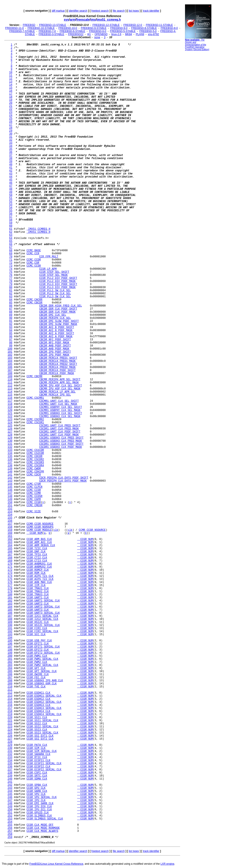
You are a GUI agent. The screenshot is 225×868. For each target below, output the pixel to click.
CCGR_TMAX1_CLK (38, 588)
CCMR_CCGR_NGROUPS (40, 527)
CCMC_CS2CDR (35, 453)
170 (10, 564)
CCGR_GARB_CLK (37, 791)
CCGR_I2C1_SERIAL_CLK (42, 616)
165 (10, 549)
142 (10, 478)
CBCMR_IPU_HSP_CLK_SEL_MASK (60, 389)
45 (11, 180)
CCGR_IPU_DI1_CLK (39, 810)
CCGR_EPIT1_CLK (38, 644)
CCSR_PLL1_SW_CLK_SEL (55, 291)
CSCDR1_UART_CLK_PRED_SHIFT (60, 426)
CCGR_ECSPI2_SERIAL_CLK (44, 770)
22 (11, 109)
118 (10, 404)
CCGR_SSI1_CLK (37, 717)
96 (11, 337)
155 (10, 518)
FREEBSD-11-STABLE (159, 25)
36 (11, 152)
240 (10, 779)
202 (10, 662)
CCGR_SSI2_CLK (37, 724)
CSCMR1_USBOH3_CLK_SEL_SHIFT (60, 413)
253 (10, 819)
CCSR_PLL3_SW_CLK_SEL (55, 297)
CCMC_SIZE (34, 512)
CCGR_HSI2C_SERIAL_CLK (43, 625)
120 (10, 410)
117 (10, 401)
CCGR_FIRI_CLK (37, 628)
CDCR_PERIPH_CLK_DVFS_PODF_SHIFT (64, 478)
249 (10, 807)
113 (10, 389)
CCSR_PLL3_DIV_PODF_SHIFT (58, 284)
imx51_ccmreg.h (109, 20)
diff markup (58, 11)
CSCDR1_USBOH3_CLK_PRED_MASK (60, 441)
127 (10, 432)
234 (10, 760)
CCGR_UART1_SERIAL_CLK (43, 601)
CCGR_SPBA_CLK (37, 785)
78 (11, 281)
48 (11, 189)
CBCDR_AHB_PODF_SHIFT (55, 346)
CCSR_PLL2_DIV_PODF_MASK (57, 281)
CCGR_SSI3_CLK (37, 730)
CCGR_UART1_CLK (38, 598)
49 (11, 192)
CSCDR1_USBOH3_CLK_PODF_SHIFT (61, 444)
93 (11, 327)
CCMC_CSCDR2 (35, 459)
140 (10, 472)
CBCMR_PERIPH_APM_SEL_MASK (59, 383)
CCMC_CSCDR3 (35, 463)
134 (10, 453)
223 (10, 727)
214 (10, 699)
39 (11, 161)
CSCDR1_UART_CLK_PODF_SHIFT (60, 432)
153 (10, 512)
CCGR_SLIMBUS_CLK (39, 816)
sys (66, 20)
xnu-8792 (153, 34)
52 (11, 201)
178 (10, 588)
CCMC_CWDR (34, 469)
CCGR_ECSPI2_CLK (38, 767)
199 (10, 653)
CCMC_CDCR (34, 475)
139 (10, 469)
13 (11, 82)
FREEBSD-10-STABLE (41, 28)
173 (10, 573)
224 (10, 730)
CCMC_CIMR (34, 493)
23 (11, 112)
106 (10, 367)
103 (10, 358)
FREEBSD (29, 25)
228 (10, 742)
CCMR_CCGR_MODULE (39, 530)
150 (10, 502)
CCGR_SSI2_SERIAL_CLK (42, 727)
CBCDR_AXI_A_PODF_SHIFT (56, 334)
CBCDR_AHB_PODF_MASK (54, 349)
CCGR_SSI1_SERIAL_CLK (42, 721)
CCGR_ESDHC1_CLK (38, 693)
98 (11, 343)
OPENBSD (101, 34)
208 (10, 681)
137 (10, 463)
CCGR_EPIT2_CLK (38, 650)
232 (10, 754)
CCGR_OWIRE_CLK (38, 674)
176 (10, 582)
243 (10, 788)
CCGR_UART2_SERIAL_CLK (43, 607)
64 (11, 238)
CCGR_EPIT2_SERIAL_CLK (43, 653)
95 (11, 334)
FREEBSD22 (76, 34)
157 (10, 524)
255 (10, 825)
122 (10, 416)
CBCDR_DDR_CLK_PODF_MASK (57, 312)
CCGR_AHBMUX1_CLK (39, 564)
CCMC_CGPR (34, 499)
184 (10, 607)
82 (11, 294)
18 (11, 97)
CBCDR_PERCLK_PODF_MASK (56, 373)
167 (10, 555)
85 (11, 303)
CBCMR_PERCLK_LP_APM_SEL (57, 392)
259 (10, 837)
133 (10, 450)
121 (10, 413)
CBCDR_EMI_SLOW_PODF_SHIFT (59, 321)
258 (10, 834)
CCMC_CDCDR (34, 456)
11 (11, 75)
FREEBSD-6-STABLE (72, 31)
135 (10, 456)
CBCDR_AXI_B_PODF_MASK (56, 330)
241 (10, 782)
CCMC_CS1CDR (35, 450)
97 (11, 340)
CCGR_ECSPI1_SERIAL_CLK (44, 764)
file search (119, 11)
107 (10, 370)
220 (10, 717)
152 (10, 509)
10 (11, 72)
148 (10, 496)
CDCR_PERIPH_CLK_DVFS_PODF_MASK (63, 481)
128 (10, 435)
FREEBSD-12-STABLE (106, 25)
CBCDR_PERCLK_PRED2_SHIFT (58, 364)
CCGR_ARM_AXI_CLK (39, 542)
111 (10, 383)
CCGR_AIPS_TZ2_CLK (40, 579)
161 (10, 536)
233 (10, 757)
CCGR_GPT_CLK (36, 668)
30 (11, 134)
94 (11, 330)
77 (11, 278)
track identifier (151, 11)
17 (11, 94)
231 (10, 751)
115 (10, 395)
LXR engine (167, 864)
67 (11, 247)
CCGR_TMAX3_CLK (38, 595)
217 (10, 708)
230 (10, 748)
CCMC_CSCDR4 (35, 466)
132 (10, 447)
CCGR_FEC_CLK (36, 678)
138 (10, 466)
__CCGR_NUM (34, 533)
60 (11, 226)
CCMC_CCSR (34, 266)
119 (10, 407)
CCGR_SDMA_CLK (37, 779)
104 (10, 361)
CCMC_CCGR (34, 502)
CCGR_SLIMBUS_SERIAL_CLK (45, 819)
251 (10, 813)
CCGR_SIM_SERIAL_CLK (42, 751)
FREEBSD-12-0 (133, 25)
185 (10, 610)
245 (10, 794)
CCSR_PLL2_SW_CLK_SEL (55, 294)
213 (10, 696)
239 (10, 776)
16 (11, 91)
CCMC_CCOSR (34, 496)
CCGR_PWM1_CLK (37, 656)
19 (11, 100)
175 (10, 579)
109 (10, 377)
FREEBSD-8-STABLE (144, 28)
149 (10, 499)
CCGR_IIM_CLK (36, 585)
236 (10, 767)
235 (10, 764)
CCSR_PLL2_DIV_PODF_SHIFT (58, 278)
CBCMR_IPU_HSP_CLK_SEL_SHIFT (60, 386)
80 (11, 287)
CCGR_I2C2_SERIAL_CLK (42, 619)
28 (11, 128)
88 (11, 312)
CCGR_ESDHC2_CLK (38, 699)
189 (10, 622)
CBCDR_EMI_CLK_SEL (53, 315)
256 (10, 828)
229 (10, 745)
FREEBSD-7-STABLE (22, 31)
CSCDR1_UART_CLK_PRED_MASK (59, 429)
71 (11, 260)
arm (73, 20)
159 (10, 530)
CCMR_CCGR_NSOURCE (40, 524)
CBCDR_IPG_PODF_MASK (54, 355)
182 (10, 601)
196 (10, 644)
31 (11, 137)
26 (11, 122)
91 (11, 321)
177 (10, 585)
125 (10, 426)
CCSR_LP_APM (48, 269)
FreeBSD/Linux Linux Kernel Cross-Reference (56, 864)
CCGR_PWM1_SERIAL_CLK (42, 659)
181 (10, 598)
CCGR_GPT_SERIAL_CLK (42, 671)
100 (10, 349)
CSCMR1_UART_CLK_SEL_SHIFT (59, 401)
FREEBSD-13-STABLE (53, 25)
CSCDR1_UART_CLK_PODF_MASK (59, 435)
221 (10, 721)
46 (11, 183)
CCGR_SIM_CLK (36, 748)
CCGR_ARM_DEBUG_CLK (41, 545)
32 (11, 140)
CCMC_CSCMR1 (35, 398)
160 (10, 533)
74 (11, 269)
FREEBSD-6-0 (98, 31)
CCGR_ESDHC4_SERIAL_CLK (44, 714)
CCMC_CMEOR (34, 506)
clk (56, 530)
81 (11, 291)
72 (11, 263)
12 (11, 79)
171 (10, 567)
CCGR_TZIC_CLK (37, 549)
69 (11, 254)
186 (10, 613)
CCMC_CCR (33, 254)
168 (10, 558)
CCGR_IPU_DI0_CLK (39, 807)
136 (10, 459)
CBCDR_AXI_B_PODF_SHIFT (56, 327)
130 (10, 441)
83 (11, 297)
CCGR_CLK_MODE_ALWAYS (42, 831)
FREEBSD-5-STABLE (123, 31)
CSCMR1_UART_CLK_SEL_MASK (58, 404)
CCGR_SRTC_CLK (37, 776)
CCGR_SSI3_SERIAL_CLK (42, 733)
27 (11, 125)
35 (11, 149)
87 (11, 309)
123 (10, 420)
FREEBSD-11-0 (14, 28)
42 (11, 171)
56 (11, 214)
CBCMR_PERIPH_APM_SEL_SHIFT (60, 380)
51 (11, 198)
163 (10, 542)
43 (11, 174)
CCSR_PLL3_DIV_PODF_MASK (57, 287)
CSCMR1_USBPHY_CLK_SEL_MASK (60, 410)
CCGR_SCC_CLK (36, 635)
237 (10, 770)
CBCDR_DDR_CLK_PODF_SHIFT (58, 309)
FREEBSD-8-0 (169, 28)
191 (10, 628)
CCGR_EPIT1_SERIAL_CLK (43, 647)
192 (10, 631)
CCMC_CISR (34, 490)
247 (10, 800)
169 (10, 561)
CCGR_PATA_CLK (37, 745)
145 (10, 487)
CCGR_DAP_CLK (36, 552)
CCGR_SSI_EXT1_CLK (40, 736)
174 (10, 576)
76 (11, 275)
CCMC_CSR (33, 263)
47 (11, 186)
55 (11, 211)
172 (10, 570)
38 (11, 158)
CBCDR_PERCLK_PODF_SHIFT (57, 370)
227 (10, 739)
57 (11, 217)
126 (10, 429)
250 (10, 810)
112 (10, 386)
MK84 (128, 34)
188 (10, 619)
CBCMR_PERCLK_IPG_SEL (55, 395)
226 (10, 736)
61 (11, 229)
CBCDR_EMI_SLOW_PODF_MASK (58, 324)
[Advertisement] (198, 120)
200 (10, 656)
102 (10, 355)
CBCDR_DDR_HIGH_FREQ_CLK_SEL (60, 306)
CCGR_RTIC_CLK (37, 757)
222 (10, 724)
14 (11, 85)
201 (10, 659)
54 (11, 208)
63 (11, 235)
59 (11, 223)
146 (10, 490)
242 (10, 785)
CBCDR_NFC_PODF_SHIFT (55, 340)
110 (10, 380)
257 (10, 831)
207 (10, 678)
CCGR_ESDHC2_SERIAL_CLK (44, 702)
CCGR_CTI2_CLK (37, 558)
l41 (89, 34)
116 (10, 398)
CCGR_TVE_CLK (36, 687)
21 (11, 106)
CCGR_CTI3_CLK (37, 561)
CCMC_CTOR (34, 484)
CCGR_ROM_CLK (36, 573)
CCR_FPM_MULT (49, 257)
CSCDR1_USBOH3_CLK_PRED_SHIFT (61, 438)
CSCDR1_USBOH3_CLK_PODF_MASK (60, 447)
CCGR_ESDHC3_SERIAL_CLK (44, 708)
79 (11, 284)
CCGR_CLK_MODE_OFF (40, 825)
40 (11, 165)
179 (10, 592)
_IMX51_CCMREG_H (38, 229)
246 (10, 797)
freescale (83, 20)
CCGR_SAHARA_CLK (38, 754)
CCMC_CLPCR (34, 487)
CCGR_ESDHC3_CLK (38, 705)
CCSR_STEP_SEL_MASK (53, 275)
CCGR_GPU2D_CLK (38, 813)
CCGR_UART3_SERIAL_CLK (43, 613)
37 (11, 155)
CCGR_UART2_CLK (38, 604)
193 (10, 635)
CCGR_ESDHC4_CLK (38, 711)
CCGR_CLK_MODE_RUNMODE (43, 828)
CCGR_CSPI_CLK (37, 773)
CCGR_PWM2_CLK (37, 662)
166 (10, 552)
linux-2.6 (116, 34)
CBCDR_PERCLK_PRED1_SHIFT (58, 358)
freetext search (100, 11)
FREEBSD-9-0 (119, 28)
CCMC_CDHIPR (35, 472)
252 (10, 816)
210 (10, 687)
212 (10, 693)
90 (11, 318)
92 (11, 324)
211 (10, 690)
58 (11, 220)
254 (10, 822)
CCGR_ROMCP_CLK (38, 570)
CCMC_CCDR (34, 260)
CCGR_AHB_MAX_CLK (39, 582)
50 (11, 195)
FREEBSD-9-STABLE (94, 28)
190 (10, 625)
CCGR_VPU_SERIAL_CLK (42, 797)
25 (11, 118)
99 (11, 346)
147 (10, 493)
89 (11, 315)
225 (10, 733)
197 (10, 647)
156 (10, 521)
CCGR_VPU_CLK (36, 794)
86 (11, 306)
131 (10, 444)
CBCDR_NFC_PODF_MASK (54, 343)
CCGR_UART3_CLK (38, 610)
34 (11, 146)
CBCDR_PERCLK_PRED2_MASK (57, 367)
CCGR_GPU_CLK (36, 788)
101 (10, 352)
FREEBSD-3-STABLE (51, 34)
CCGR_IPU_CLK (36, 800)
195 (10, 641)
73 (11, 266)
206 (10, 674)
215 (10, 702)
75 (11, 272)
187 (10, 616)
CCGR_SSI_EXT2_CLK (40, 739)
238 (10, 773)
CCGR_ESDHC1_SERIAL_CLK (44, 696)
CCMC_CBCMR (34, 377)
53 (11, 204)
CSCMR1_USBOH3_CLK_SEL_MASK (60, 416)
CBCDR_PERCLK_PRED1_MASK (57, 361)
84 (11, 300)
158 (10, 527)
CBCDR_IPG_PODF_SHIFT (55, 352)
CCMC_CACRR (34, 300)
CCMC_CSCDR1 (35, 423)
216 (10, 705)
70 (11, 257)
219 (10, 714)
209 (10, 684)
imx (93, 20)
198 (10, 650)
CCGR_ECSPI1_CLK (38, 760)
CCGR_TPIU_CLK (37, 555)
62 (11, 232)
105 (10, 364)
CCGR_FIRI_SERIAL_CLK (42, 631)
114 (10, 392)
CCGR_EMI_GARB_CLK (40, 803)
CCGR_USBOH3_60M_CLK (42, 684)
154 (10, 515)
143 (10, 481)
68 (11, 251)
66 (11, 244)
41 (11, 168)
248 (10, 803)
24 (11, 115)
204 (10, 668)
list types (134, 11)
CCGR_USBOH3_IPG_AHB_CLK (45, 681)
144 (10, 484)
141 (10, 475)
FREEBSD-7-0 (47, 31)
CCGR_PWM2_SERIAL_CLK (42, 665)
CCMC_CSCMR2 (35, 420)
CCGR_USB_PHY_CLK (39, 641)
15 (11, 88)
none (97, 37)
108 (10, 373)
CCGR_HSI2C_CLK (38, 622)
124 (10, 423)
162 (10, 539)
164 (10, 545)
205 (10, 671)
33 (11, 143)
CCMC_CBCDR (34, 303)
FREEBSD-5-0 (148, 31)
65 (11, 241)
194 (10, 638)
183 (10, 604)
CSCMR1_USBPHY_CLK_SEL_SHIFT (60, 407)
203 (10, 665)
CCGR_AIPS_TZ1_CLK (40, 576)
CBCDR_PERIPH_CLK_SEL (55, 318)
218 (10, 711)
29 (11, 131)
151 (10, 506)
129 (10, 438)
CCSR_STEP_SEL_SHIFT (54, 272)
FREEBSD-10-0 (68, 28)
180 (10, 595)
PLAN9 (140, 34)
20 (11, 103)
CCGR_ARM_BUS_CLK (39, 539)
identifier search (78, 11)
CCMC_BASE (34, 251)
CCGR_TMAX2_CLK (38, 592)
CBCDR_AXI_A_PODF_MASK (56, 337)
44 (11, 177)
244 (10, 791)
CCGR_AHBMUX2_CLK (39, 567)
